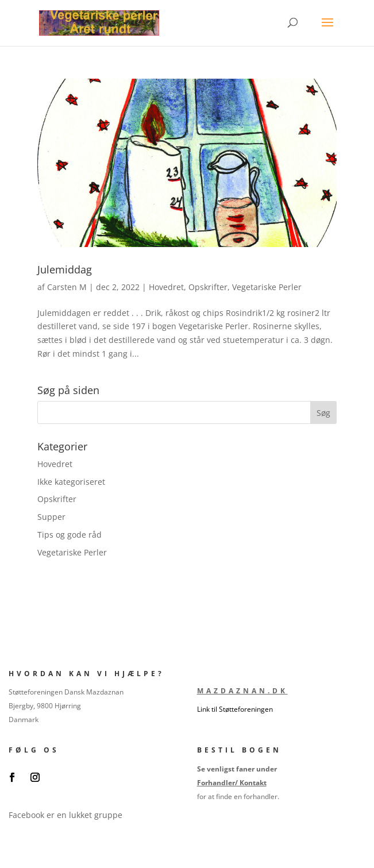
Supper (51, 517)
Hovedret (166, 287)
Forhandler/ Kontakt (232, 783)
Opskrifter (208, 287)
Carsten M (67, 287)
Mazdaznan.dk (242, 691)
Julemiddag (65, 269)
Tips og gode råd (70, 535)
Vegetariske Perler (267, 287)
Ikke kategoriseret (71, 482)
